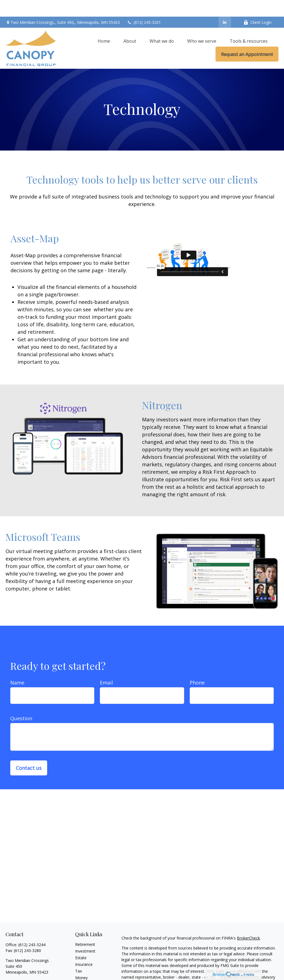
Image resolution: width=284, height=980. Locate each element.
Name (17, 666)
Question (21, 702)
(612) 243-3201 (144, 6)
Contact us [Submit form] (29, 751)
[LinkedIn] (225, 6)
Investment (85, 934)
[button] (104, 24)
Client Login (258, 6)
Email (106, 666)
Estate (81, 941)
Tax (78, 954)
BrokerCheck (248, 921)
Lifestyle (83, 968)
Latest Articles (88, 974)
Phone (197, 666)
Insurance (84, 948)
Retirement (85, 928)
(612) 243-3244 (32, 928)
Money (81, 961)
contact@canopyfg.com (27, 965)
